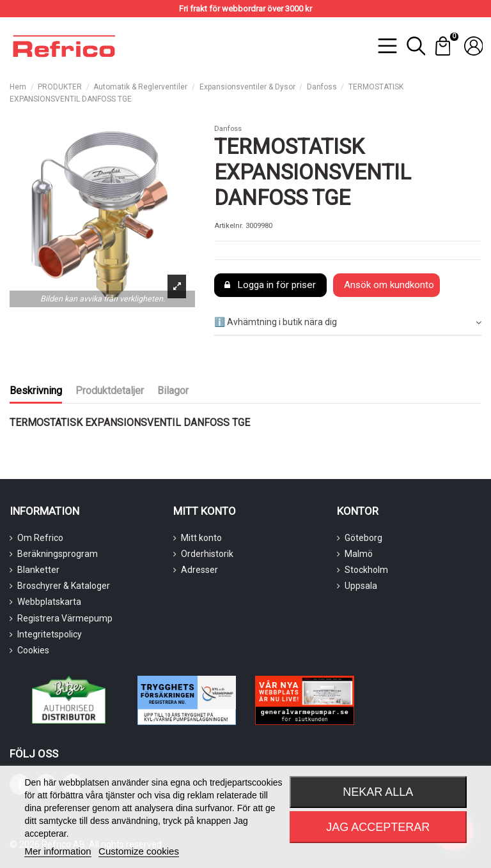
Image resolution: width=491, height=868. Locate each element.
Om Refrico (40, 538)
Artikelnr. (229, 226)
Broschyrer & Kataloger (64, 586)
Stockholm (366, 570)
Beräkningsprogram (58, 554)
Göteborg (363, 538)
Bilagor (173, 391)
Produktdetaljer (110, 391)
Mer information (58, 851)
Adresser (199, 570)
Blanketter (38, 570)
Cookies (33, 650)
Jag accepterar (378, 827)
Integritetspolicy (50, 634)
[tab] (348, 323)
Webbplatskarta (49, 602)
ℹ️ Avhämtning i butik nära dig (348, 323)
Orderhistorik (207, 554)
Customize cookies (139, 851)
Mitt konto (201, 538)
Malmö (359, 554)
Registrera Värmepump (65, 618)
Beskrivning (36, 391)
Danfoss (228, 129)
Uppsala (361, 586)
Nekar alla (378, 792)
